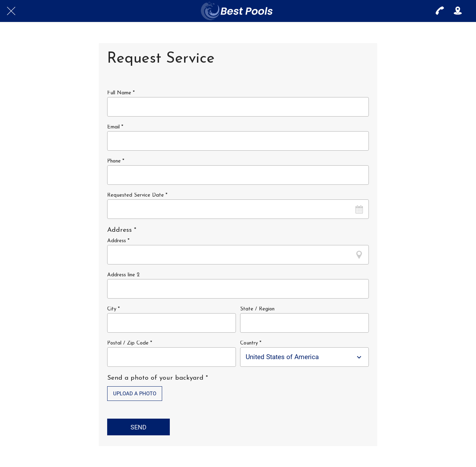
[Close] (11, 11)
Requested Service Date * (137, 195)
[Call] (440, 11)
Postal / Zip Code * (130, 343)
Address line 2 (123, 275)
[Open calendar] (359, 209)
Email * (115, 127)
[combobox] (298, 357)
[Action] (458, 11)
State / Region (257, 309)
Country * (251, 343)
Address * (118, 241)
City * (113, 309)
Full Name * (121, 93)
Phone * (116, 161)
